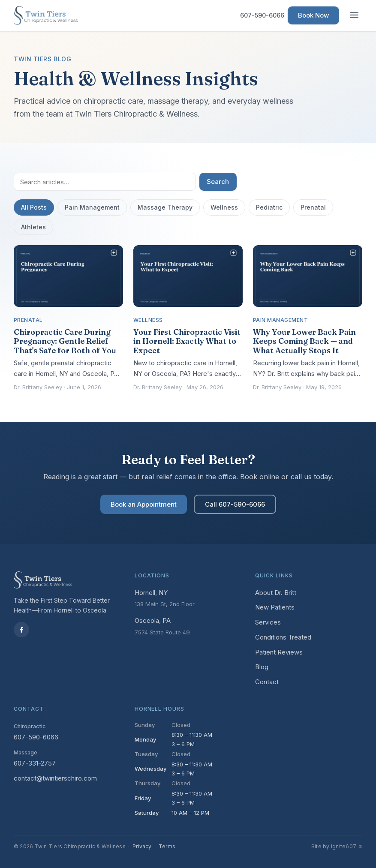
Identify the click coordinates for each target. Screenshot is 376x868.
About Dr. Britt (276, 593)
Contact (267, 682)
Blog (262, 667)
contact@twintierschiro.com (55, 778)
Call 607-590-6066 (235, 504)
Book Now (313, 15)
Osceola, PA (153, 620)
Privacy (142, 846)
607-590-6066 (36, 737)
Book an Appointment (144, 504)
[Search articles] (105, 182)
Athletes (33, 227)
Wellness (224, 207)
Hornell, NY (151, 593)
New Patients (275, 607)
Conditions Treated (283, 637)
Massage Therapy (165, 207)
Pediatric (269, 207)
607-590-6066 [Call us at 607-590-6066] (262, 15)
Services (268, 622)
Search (218, 182)
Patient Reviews (279, 652)
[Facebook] (21, 630)
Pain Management (92, 207)
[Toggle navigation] (354, 16)
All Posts (34, 207)
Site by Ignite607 (337, 846)
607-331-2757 (35, 763)
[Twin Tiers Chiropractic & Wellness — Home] (46, 15)
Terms (167, 846)
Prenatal (313, 207)
